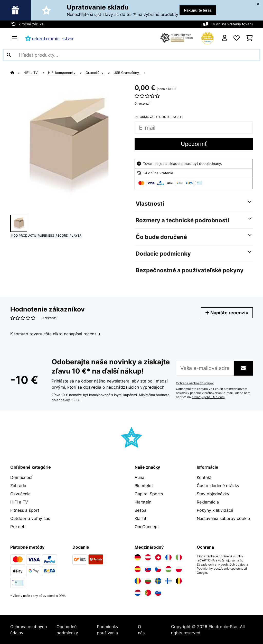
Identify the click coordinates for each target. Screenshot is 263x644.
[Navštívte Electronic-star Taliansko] (179, 557)
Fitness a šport (25, 510)
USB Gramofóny (127, 73)
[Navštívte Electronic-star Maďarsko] (168, 569)
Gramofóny (95, 73)
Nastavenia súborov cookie (223, 518)
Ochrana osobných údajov (195, 383)
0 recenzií (142, 103)
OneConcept (147, 527)
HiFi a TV (31, 73)
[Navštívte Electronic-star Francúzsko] (168, 557)
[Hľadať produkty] (131, 55)
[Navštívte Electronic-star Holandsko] (138, 593)
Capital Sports (149, 494)
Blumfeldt (144, 486)
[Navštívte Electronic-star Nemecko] (138, 557)
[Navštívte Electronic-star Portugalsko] (148, 593)
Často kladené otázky (218, 486)
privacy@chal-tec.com (208, 397)
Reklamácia (208, 502)
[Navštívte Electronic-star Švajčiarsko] (158, 557)
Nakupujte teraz (198, 10)
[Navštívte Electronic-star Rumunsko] (138, 581)
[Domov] (17, 73)
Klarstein (143, 502)
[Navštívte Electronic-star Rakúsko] (148, 557)
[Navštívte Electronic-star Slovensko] (148, 569)
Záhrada (18, 486)
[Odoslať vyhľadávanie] (9, 55)
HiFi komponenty (62, 73)
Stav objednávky (213, 494)
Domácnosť (21, 477)
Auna (139, 477)
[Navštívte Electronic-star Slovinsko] (158, 593)
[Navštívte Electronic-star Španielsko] (138, 569)
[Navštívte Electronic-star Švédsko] (158, 581)
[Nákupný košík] (249, 38)
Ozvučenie (20, 494)
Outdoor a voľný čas (30, 518)
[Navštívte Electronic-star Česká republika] (158, 569)
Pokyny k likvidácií (215, 510)
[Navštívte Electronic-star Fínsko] (168, 581)
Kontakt (204, 477)
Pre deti (18, 527)
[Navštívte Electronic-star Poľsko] (179, 569)
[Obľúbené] (237, 38)
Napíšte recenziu (227, 313)
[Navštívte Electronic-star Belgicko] (179, 581)
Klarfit (140, 518)
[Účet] (225, 38)
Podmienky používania (213, 569)
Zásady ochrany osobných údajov (221, 565)
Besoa (140, 510)
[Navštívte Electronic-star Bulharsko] (148, 581)
